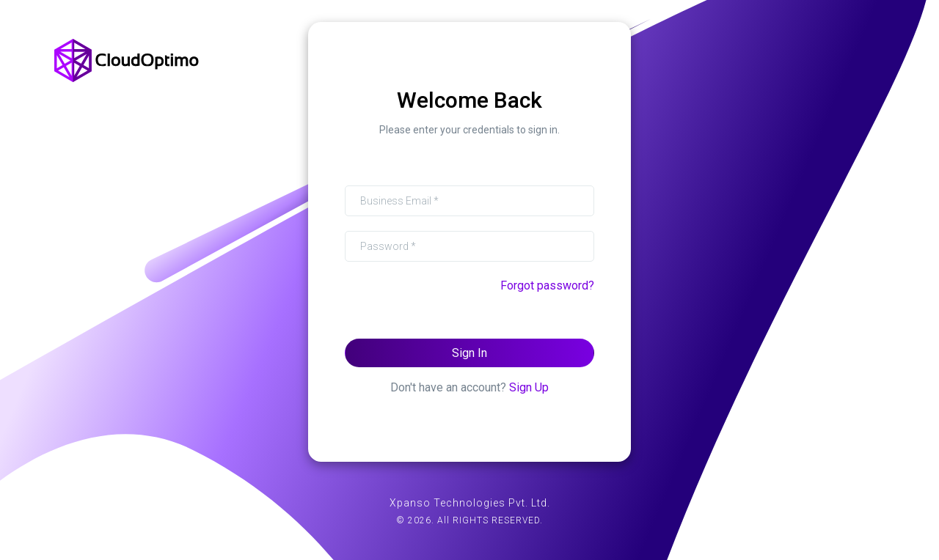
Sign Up (529, 387)
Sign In (469, 353)
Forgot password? (547, 285)
